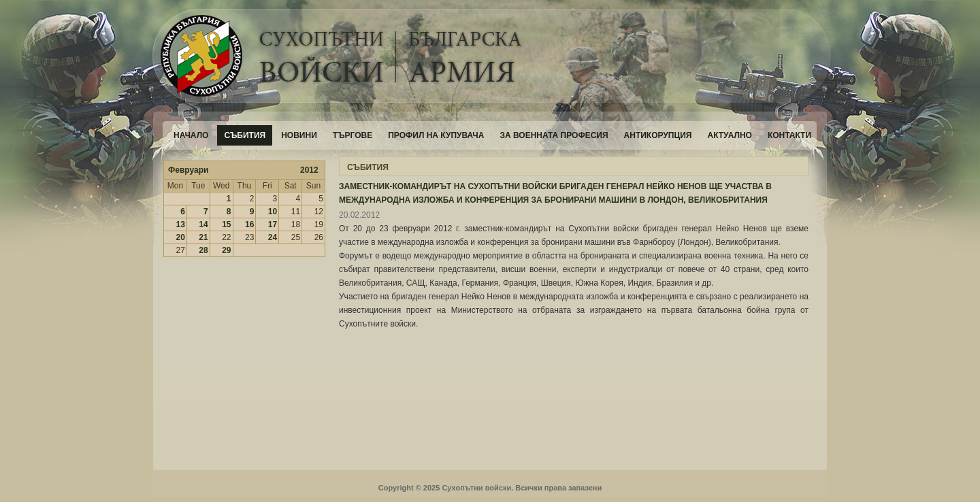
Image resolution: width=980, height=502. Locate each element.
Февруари (188, 170)
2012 (309, 170)
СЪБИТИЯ (368, 167)
